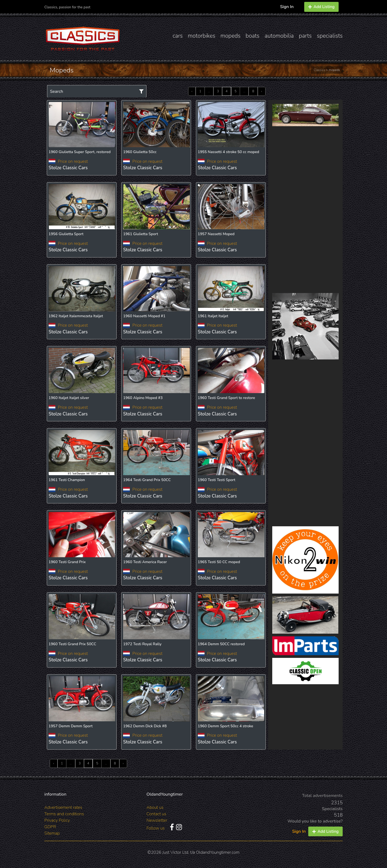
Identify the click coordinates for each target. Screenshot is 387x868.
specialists (330, 36)
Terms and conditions (64, 814)
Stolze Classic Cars (68, 168)
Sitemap (52, 833)
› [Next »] (262, 91)
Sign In (287, 7)
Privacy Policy (57, 820)
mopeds (230, 36)
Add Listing (321, 7)
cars (178, 36)
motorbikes (202, 36)
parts (305, 36)
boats (253, 36)
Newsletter (157, 820)
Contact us (156, 814)
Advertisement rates (63, 807)
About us (155, 807)
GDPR (50, 827)
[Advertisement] (306, 210)
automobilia (279, 36)
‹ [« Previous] (192, 91)
